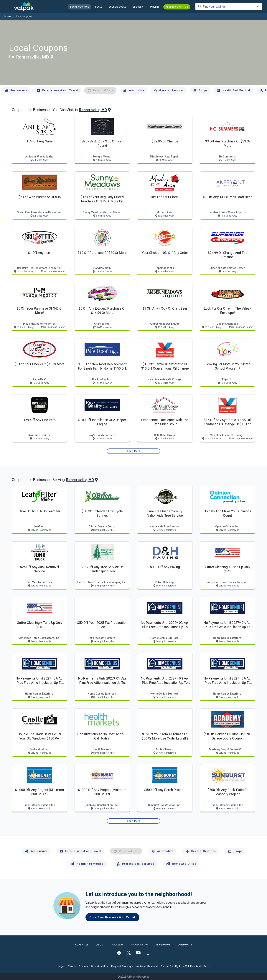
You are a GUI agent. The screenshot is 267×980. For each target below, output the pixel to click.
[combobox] (229, 6)
